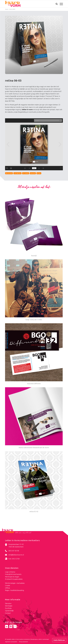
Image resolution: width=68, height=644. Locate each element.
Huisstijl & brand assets (13, 574)
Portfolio (8, 608)
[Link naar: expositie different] (34, 354)
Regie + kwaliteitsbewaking (14, 590)
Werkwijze (9, 606)
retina (39, 173)
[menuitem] (56, 4)
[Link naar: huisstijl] (34, 226)
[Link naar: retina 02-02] (34, 482)
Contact (8, 613)
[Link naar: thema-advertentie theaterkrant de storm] (34, 418)
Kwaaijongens (34, 639)
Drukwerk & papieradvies (14, 579)
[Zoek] (56, 4)
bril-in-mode (9, 173)
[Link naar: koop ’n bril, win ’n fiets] (34, 290)
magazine (33, 173)
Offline (7, 588)
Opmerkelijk (9, 611)
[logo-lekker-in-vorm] (28, 4)
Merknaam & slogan (12, 577)
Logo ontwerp (10, 572)
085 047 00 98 (14, 551)
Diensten (8, 603)
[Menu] (60, 4)
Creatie (8, 585)
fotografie (26, 173)
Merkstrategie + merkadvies (15, 583)
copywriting (17, 173)
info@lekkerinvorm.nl (16, 555)
